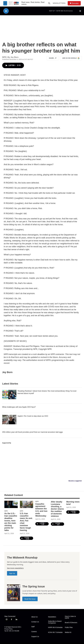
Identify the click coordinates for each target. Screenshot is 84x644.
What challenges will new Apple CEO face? (19, 407)
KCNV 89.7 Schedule (55, 632)
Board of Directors (71, 623)
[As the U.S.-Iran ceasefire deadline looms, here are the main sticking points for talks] (11, 504)
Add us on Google (71, 58)
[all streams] (81, 11)
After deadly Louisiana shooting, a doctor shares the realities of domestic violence (57, 509)
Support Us (35, 637)
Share (53, 58)
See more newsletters (15, 568)
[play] (6, 11)
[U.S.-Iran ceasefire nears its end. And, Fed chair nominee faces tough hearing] (27, 504)
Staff (33, 627)
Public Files (69, 627)
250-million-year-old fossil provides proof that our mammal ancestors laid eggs (32, 432)
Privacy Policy (8, 629)
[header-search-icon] (49, 3)
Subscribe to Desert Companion (55, 622)
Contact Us (35, 622)
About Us (34, 617)
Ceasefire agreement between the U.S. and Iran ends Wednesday (41, 510)
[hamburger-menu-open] (5, 3)
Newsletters (59, 3)
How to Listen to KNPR (70, 617)
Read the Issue (30, 599)
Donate (75, 3)
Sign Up (12, 573)
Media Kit (68, 632)
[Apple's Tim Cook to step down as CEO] (9, 420)
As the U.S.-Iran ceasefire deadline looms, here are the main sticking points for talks (11, 522)
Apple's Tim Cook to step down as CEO (33, 416)
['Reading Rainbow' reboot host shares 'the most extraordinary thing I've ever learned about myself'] (9, 395)
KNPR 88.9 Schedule (55, 627)
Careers (34, 632)
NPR (6, 511)
